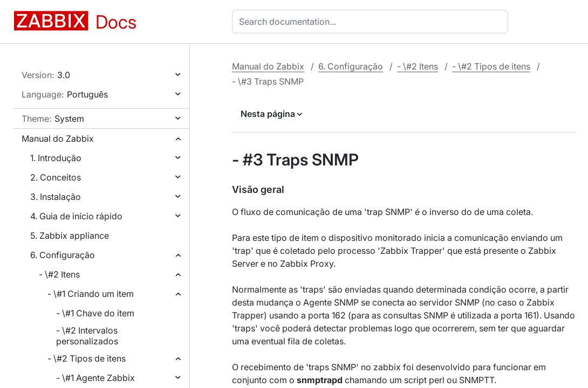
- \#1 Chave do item (95, 313)
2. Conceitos (56, 177)
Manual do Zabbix (58, 138)
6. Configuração (63, 255)
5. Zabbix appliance (70, 235)
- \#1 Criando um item (91, 294)
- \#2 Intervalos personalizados (87, 336)
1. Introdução (56, 158)
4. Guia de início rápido (76, 216)
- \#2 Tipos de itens (87, 358)
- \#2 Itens (59, 274)
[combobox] (372, 22)
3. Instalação (56, 197)
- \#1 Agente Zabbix (95, 378)
